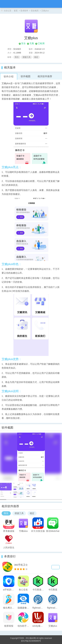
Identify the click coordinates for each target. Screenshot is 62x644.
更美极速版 (9, 531)
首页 (16, 11)
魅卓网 (33, 638)
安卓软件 (24, 11)
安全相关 (35, 11)
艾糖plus (23, 531)
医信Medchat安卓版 (53, 531)
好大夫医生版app (38, 531)
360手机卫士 (21, 565)
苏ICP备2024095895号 (31, 641)
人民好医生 (9, 547)
